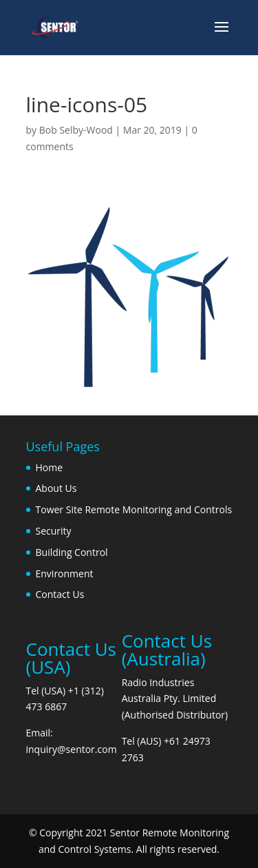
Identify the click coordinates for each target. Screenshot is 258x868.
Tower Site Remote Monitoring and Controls (134, 509)
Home (50, 467)
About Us (56, 488)
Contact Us (60, 594)
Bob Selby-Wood (76, 130)
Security (54, 531)
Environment (65, 573)
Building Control (72, 552)
